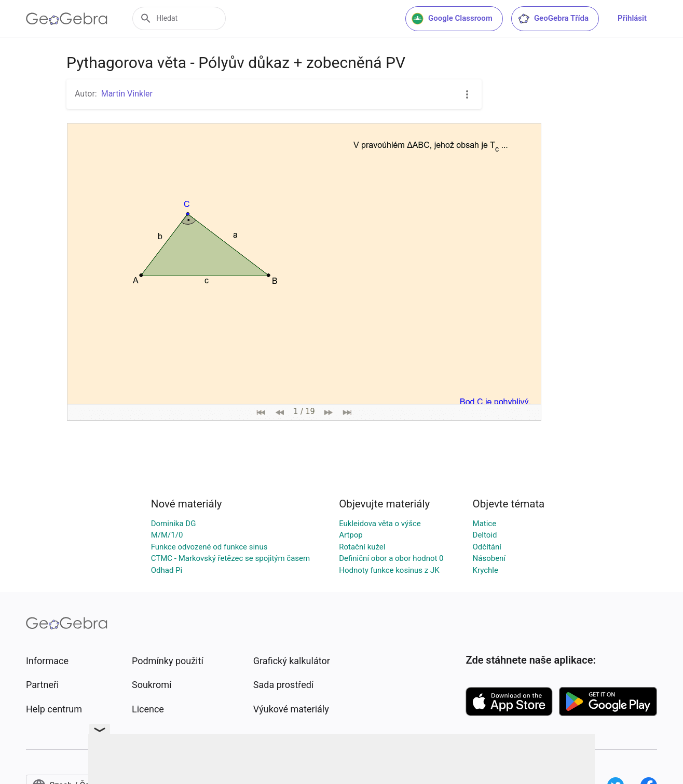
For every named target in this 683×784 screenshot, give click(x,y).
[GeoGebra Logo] (67, 19)
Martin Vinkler (127, 94)
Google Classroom (452, 19)
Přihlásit (632, 18)
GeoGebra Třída (553, 19)
